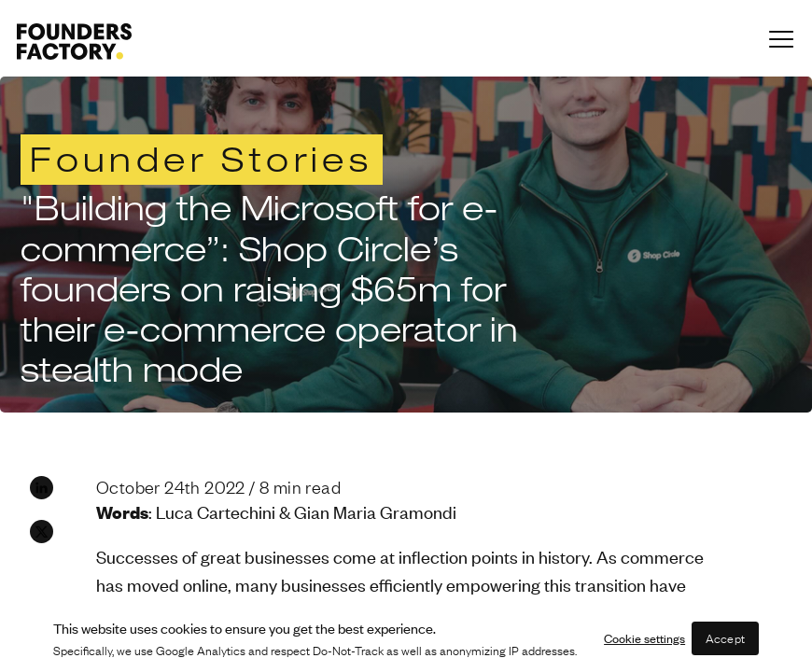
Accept (726, 638)
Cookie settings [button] (644, 638)
